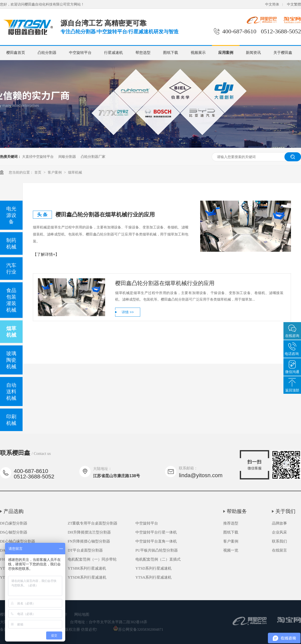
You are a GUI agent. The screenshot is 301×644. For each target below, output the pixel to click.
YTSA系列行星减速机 (154, 577)
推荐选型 (231, 523)
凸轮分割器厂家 (93, 157)
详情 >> (128, 312)
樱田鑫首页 (16, 53)
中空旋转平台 (80, 53)
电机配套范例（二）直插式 (158, 559)
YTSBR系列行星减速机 (87, 568)
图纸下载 (171, 53)
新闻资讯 (253, 53)
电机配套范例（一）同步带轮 (92, 559)
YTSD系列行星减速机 (154, 568)
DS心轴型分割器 (14, 532)
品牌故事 (279, 523)
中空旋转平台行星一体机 (156, 532)
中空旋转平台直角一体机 (156, 541)
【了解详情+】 (46, 254)
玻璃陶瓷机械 (11, 360)
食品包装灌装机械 (11, 300)
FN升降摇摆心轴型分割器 (89, 541)
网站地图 (82, 614)
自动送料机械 (11, 392)
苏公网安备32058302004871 (138, 629)
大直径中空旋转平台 (38, 157)
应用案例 (226, 53)
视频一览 (231, 550)
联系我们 (279, 541)
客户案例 (55, 172)
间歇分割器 (67, 157)
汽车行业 (11, 269)
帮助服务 (237, 511)
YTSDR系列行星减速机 (87, 577)
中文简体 (272, 4)
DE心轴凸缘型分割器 (18, 541)
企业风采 (279, 532)
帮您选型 (143, 53)
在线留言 (279, 550)
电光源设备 (11, 215)
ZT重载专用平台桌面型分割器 (93, 523)
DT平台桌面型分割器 (85, 550)
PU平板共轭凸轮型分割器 (157, 550)
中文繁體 (294, 4)
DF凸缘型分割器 (14, 523)
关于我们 (285, 511)
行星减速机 (114, 53)
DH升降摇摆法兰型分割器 (89, 532)
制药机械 (11, 243)
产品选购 (14, 511)
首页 (38, 172)
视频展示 (198, 53)
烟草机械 (75, 172)
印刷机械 (11, 420)
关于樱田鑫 (283, 53)
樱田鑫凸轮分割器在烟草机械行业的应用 (105, 215)
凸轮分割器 (47, 53)
